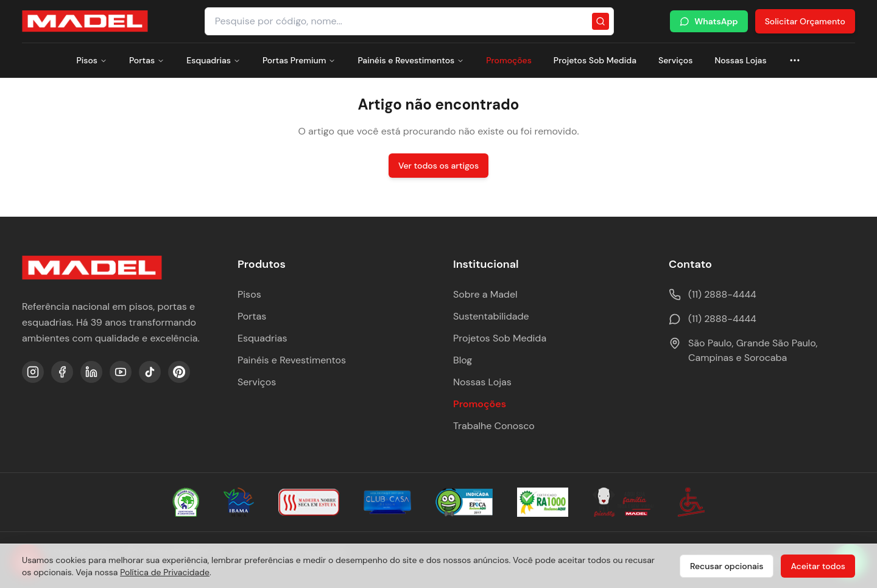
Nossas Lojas (740, 60)
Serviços (675, 60)
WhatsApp (709, 21)
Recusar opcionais (727, 566)
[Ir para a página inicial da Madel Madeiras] (85, 21)
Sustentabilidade (491, 316)
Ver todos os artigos (438, 166)
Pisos (91, 60)
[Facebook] (62, 372)
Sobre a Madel (485, 294)
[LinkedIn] (91, 372)
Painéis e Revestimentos (411, 60)
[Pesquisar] (601, 21)
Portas (147, 60)
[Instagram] (33, 372)
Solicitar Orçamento (805, 21)
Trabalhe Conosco (494, 426)
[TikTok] (150, 372)
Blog (463, 360)
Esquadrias (213, 60)
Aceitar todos (818, 566)
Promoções (509, 60)
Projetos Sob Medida (595, 60)
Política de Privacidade (165, 572)
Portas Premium (299, 60)
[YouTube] (121, 372)
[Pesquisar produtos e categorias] (409, 21)
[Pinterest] (179, 372)
